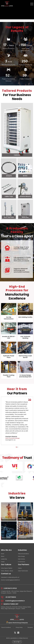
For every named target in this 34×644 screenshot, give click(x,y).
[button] (16, 447)
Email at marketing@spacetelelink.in (10, 580)
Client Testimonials (23, 571)
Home (3, 554)
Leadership (4, 559)
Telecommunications (23, 554)
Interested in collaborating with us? (10, 577)
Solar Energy (21, 556)
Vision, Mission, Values (7, 571)
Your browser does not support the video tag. (17, 10)
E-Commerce (21, 562)
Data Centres (21, 559)
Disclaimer (30, 627)
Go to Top (17, 642)
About (3, 556)
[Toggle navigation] (32, 4)
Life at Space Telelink (7, 568)
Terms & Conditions (6, 627)
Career (3, 562)
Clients (20, 568)
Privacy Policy (19, 627)
